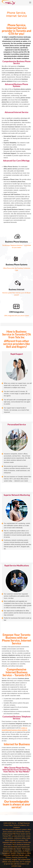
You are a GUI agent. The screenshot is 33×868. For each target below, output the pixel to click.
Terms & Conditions (20, 825)
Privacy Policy (8, 825)
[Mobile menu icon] (30, 2)
